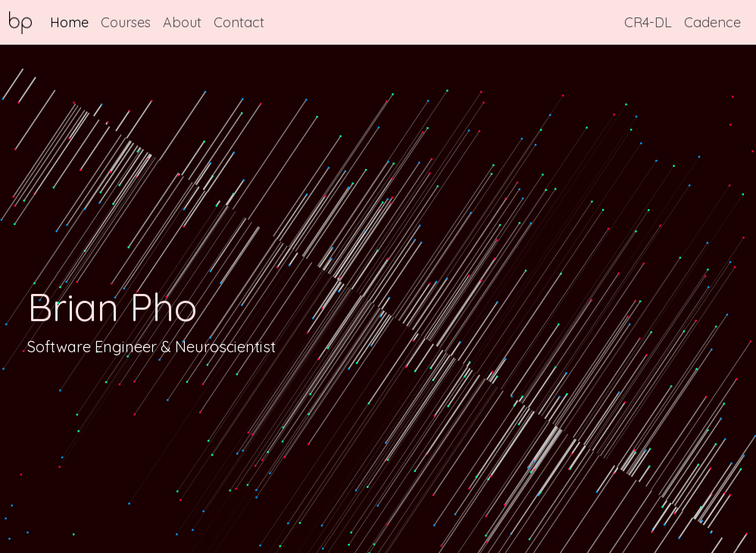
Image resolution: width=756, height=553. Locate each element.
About (182, 22)
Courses (126, 22)
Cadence (712, 22)
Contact (239, 22)
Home (69, 22)
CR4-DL (648, 22)
